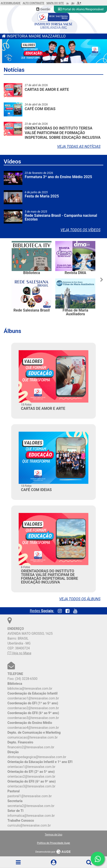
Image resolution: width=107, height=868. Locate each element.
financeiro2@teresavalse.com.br (31, 747)
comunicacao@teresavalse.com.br (33, 737)
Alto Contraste (33, 3)
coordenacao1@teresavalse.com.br (33, 698)
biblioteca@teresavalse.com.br (30, 688)
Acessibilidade (11, 3)
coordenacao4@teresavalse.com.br (33, 728)
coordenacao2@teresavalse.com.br (33, 708)
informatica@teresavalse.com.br (31, 816)
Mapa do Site (55, 3)
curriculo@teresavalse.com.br (29, 825)
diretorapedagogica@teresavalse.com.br (37, 757)
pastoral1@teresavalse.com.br (30, 796)
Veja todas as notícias (79, 147)
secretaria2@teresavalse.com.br (31, 806)
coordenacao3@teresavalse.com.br (33, 718)
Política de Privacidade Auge (54, 843)
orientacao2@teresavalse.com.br (31, 776)
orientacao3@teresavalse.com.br (31, 786)
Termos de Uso (53, 835)
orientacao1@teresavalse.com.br (31, 767)
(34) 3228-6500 (26, 679)
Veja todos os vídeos (81, 230)
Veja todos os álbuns (80, 599)
